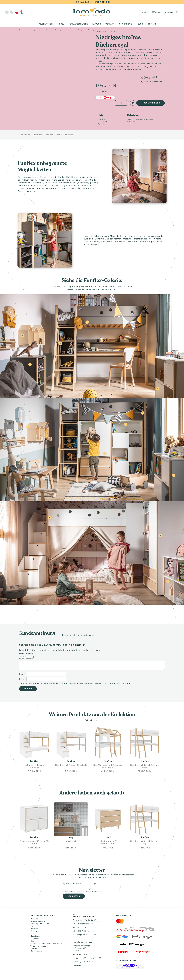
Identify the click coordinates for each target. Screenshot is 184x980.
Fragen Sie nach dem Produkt (150, 78)
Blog (140, 24)
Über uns (34, 919)
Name (22, 674)
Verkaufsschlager (78, 24)
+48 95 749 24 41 (82, 931)
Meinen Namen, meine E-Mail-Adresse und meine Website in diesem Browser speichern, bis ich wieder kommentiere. (76, 683)
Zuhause (22, 30)
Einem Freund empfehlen (152, 82)
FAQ (32, 926)
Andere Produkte (65, 135)
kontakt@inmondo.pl (81, 965)
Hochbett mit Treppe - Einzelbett (71, 765)
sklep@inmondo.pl (86, 924)
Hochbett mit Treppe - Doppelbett (34, 766)
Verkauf (110, 24)
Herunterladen (36, 951)
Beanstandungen (38, 921)
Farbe (105, 91)
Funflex (89, 720)
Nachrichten (35, 936)
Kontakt (152, 24)
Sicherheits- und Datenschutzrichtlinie (46, 944)
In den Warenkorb (150, 103)
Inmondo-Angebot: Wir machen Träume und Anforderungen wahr (46, 30)
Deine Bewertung (27, 654)
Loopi (71, 837)
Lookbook (37, 135)
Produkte (34, 929)
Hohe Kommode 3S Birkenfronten (108, 842)
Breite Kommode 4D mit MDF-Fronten (34, 842)
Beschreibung (23, 135)
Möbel (61, 24)
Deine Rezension (27, 659)
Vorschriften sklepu (38, 946)
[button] (133, 103)
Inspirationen (126, 24)
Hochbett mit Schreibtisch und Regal (145, 766)
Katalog (97, 24)
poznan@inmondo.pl (81, 946)
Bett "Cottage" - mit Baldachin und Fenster (108, 766)
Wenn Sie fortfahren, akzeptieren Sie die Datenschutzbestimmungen (83, 892)
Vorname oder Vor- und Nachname (72, 883)
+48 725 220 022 (82, 927)
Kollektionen (46, 24)
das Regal (71, 841)
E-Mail (22, 679)
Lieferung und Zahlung (40, 924)
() (156, 12)
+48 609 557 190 (82, 954)
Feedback (49, 135)
